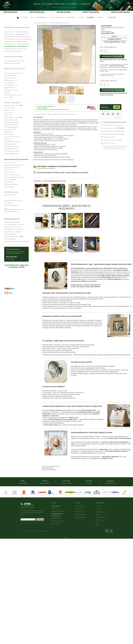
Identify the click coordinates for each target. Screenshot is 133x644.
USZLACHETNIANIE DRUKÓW (120, 12)
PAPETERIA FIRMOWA (63, 12)
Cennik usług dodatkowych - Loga (114, 42)
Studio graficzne (56, 17)
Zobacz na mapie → (56, 524)
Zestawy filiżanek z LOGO (11, 154)
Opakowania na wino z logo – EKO (14, 73)
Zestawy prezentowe (10, 78)
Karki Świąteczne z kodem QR (12, 63)
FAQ (32, 17)
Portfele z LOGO (9, 134)
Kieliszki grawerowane (10, 144)
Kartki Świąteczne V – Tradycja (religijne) (15, 42)
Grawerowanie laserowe (11, 211)
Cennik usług (99, 509)
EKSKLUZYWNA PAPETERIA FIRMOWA (17, 159)
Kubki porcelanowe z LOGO (13, 117)
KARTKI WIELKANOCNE (37, 12)
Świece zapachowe (9, 83)
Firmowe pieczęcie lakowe (11, 184)
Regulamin (98, 514)
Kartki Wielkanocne (80, 506)
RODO (97, 523)
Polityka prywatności (101, 517)
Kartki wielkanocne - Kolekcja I (13, 222)
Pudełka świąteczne (10, 88)
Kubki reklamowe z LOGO (11, 120)
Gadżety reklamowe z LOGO (13, 105)
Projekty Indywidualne (80, 517)
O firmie (25, 17)
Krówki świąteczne (9, 80)
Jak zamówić (70, 17)
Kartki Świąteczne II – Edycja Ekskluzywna (16, 34)
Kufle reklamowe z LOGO (11, 149)
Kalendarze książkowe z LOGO (13, 95)
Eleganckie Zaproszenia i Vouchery (14, 165)
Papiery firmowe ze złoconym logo (14, 177)
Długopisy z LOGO (9, 110)
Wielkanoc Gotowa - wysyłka (13, 237)
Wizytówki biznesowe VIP (11, 167)
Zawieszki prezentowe (10, 75)
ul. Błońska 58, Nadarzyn (57, 521)
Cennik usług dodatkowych (12, 205)
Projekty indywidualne (10, 234)
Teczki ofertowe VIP (10, 163)
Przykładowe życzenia (114, 39)
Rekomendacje (41, 17)
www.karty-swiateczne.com (57, 410)
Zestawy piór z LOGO (10, 129)
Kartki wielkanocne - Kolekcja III (13, 227)
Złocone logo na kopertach (12, 175)
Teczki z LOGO (8, 139)
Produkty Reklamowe (80, 514)
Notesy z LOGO (8, 97)
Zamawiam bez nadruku (112, 90)
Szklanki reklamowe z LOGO (12, 146)
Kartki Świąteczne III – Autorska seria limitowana (18, 37)
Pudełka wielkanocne (10, 239)
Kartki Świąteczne (79, 509)
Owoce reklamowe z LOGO (12, 122)
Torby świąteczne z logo (11, 85)
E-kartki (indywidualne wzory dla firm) (14, 61)
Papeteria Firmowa (80, 512)
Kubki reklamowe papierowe (12, 127)
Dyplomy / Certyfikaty (10, 179)
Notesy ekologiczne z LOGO (12, 137)
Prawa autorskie (100, 520)
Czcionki (81, 17)
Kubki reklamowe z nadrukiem (12, 142)
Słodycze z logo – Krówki (11, 125)
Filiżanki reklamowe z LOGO (12, 151)
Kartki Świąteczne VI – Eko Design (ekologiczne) (17, 44)
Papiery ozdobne (9, 182)
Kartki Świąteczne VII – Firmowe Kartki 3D (16, 46)
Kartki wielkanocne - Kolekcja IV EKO (14, 229)
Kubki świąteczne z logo (11, 90)
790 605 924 (121, 128)
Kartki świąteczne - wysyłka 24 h (13, 51)
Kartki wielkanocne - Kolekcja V (13, 232)
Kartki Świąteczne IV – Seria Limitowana (18, 39)
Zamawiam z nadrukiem (112, 56)
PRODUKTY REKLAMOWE (91, 12)
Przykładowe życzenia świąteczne (13, 201)
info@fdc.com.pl (55, 508)
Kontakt (100, 17)
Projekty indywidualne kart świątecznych (15, 49)
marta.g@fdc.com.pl (56, 518)
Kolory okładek (8, 203)
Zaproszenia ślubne (10, 195)
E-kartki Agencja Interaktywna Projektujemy (16, 241)
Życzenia (90, 17)
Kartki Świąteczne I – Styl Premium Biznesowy (17, 32)
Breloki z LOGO (8, 113)
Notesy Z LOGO (9, 170)
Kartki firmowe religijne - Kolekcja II (14, 224)
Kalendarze (7, 92)
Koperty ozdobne (9, 187)
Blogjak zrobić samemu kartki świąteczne (14, 209)
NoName (67, 538)
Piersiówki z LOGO (9, 108)
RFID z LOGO (8, 115)
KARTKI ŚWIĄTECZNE (10, 12)
